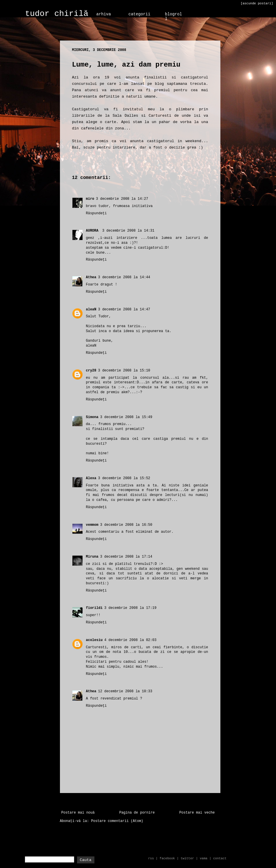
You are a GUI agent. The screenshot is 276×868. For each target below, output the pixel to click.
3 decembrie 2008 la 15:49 (126, 417)
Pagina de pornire (137, 813)
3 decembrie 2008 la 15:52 (124, 478)
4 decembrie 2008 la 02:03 (130, 640)
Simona (92, 417)
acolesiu (94, 640)
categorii (140, 14)
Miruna (92, 557)
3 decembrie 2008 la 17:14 (126, 557)
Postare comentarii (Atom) (117, 821)
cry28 (91, 371)
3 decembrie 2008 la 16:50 (126, 525)
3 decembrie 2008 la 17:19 (130, 608)
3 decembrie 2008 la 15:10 (124, 371)
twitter (187, 858)
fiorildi (94, 608)
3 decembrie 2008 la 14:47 (124, 310)
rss (151, 858)
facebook (167, 858)
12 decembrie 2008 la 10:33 (125, 691)
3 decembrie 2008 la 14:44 (124, 277)
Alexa (91, 478)
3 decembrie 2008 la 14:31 (128, 231)
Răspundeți (96, 213)
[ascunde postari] (257, 3)
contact (220, 858)
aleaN (91, 310)
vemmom (92, 525)
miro (90, 199)
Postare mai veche (197, 813)
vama (204, 858)
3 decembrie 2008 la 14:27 (122, 199)
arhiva (104, 14)
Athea (91, 277)
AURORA (93, 231)
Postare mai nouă (78, 813)
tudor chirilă (57, 14)
